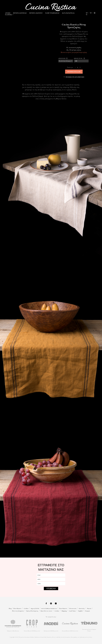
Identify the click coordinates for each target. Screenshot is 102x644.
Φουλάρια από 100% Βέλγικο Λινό (51, 631)
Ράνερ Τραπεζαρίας (52, 13)
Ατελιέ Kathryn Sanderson (49, 608)
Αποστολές (82, 608)
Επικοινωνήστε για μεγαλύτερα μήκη (74, 52)
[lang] (51, 584)
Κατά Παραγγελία (68, 13)
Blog (10, 608)
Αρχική (8, 13)
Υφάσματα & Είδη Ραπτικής (13, 631)
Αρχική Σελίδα (35, 608)
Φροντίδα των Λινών (46, 611)
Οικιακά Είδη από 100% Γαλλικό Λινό (70, 631)
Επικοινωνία (73, 608)
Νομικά (89, 608)
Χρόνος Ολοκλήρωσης (32, 611)
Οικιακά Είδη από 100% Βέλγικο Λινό (32, 631)
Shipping (64, 611)
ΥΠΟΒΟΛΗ (51, 588)
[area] (51, 579)
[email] (51, 575)
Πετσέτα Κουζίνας (20, 13)
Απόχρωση (63, 58)
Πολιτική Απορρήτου (18, 611)
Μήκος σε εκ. (79, 58)
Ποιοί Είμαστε (17, 608)
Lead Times (72, 611)
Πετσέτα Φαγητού (36, 13)
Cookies (26, 608)
